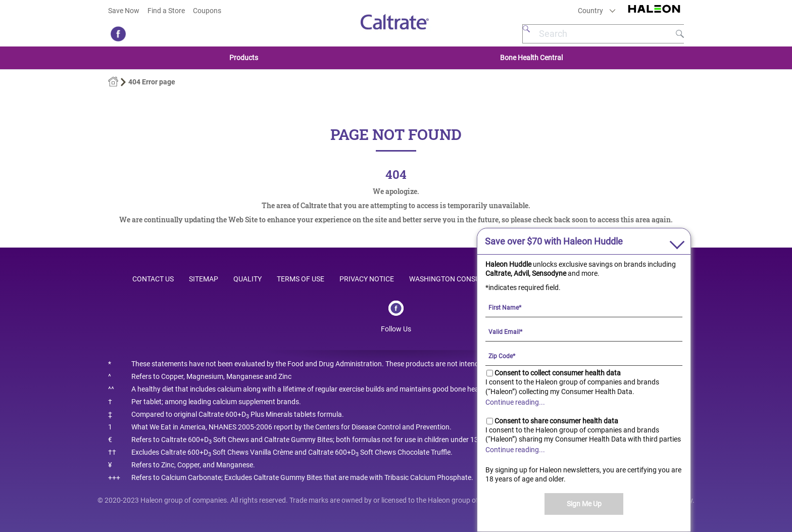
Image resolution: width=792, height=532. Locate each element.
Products (244, 58)
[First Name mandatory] (584, 307)
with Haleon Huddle (554, 241)
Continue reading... (515, 402)
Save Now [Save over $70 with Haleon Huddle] (124, 11)
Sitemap (204, 279)
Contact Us (153, 279)
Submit (680, 34)
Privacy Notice (367, 279)
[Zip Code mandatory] (584, 356)
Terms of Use (301, 279)
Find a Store (166, 11)
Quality (247, 279)
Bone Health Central (531, 58)
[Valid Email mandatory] (584, 331)
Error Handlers (113, 82)
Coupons (207, 11)
